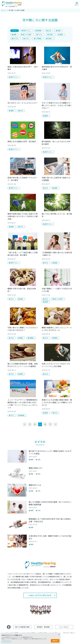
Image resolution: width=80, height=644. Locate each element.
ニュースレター (64, 627)
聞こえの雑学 (27, 35)
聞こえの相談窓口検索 (22, 627)
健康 (59, 31)
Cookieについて (6, 641)
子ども (40, 35)
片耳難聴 (38, 39)
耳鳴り (51, 35)
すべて (14, 31)
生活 (49, 31)
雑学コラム (27, 31)
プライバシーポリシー (69, 633)
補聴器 (39, 31)
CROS (27, 39)
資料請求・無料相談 (43, 627)
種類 (61, 35)
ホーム (4, 10)
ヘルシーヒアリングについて (40, 595)
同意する (55, 641)
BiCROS (16, 39)
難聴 (15, 35)
